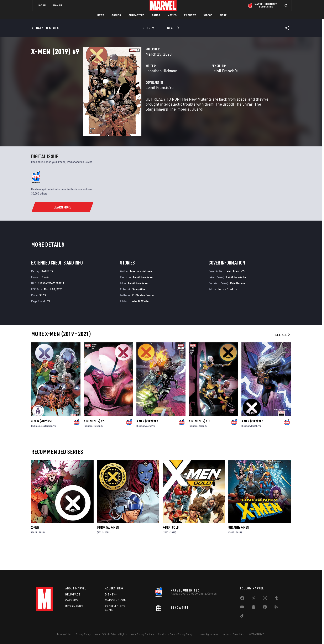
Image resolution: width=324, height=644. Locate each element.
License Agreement (208, 634)
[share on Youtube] (242, 608)
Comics (116, 15)
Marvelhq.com (116, 600)
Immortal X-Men (108, 550)
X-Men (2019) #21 (42, 444)
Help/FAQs (73, 594)
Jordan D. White (139, 324)
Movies (172, 15)
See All (283, 358)
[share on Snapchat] (254, 608)
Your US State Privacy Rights (111, 634)
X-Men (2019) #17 (252, 444)
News (101, 15)
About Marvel (76, 588)
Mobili (97, 449)
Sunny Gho (139, 312)
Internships (74, 607)
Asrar (149, 449)
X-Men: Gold (171, 550)
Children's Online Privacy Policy (175, 634)
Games (156, 15)
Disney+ (111, 594)
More (223, 15)
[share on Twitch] (276, 608)
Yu (55, 449)
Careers (72, 600)
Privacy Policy (83, 634)
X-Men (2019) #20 (95, 444)
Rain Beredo (237, 306)
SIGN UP (57, 5)
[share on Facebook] (242, 599)
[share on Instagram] (265, 599)
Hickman (36, 449)
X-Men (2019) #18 (200, 444)
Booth (254, 449)
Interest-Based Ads (234, 634)
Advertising (114, 588)
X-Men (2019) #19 (147, 444)
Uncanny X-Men (239, 550)
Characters (137, 15)
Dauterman (47, 449)
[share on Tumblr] (276, 599)
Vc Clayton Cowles (143, 318)
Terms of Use (64, 634)
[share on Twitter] (254, 599)
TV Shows (190, 15)
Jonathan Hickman (125, 89)
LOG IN (42, 5)
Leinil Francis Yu (207, 89)
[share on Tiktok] (242, 617)
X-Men (35, 550)
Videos (208, 15)
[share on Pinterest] (265, 608)
